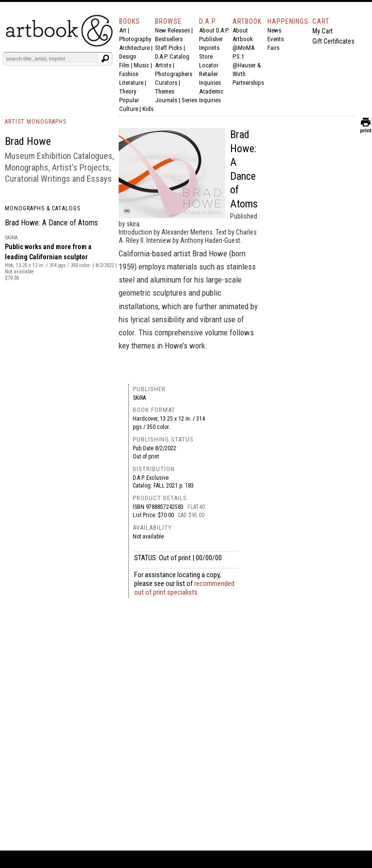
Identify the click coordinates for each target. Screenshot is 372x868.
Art (123, 30)
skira (139, 398)
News (274, 30)
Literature (131, 83)
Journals (166, 100)
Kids (148, 109)
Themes (165, 91)
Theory (128, 91)
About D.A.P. (214, 30)
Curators (166, 83)
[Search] (52, 59)
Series (189, 100)
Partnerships (248, 83)
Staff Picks (169, 48)
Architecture (134, 48)
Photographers (174, 74)
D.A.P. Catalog (172, 56)
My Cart (323, 31)
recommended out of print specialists (184, 588)
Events (276, 39)
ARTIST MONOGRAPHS (36, 122)
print (366, 128)
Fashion (129, 74)
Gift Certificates (333, 41)
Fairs (273, 48)
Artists (163, 65)
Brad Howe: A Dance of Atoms (51, 223)
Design (128, 56)
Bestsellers (169, 39)
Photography (135, 39)
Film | (126, 65)
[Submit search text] (105, 59)
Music (141, 65)
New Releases (172, 30)
